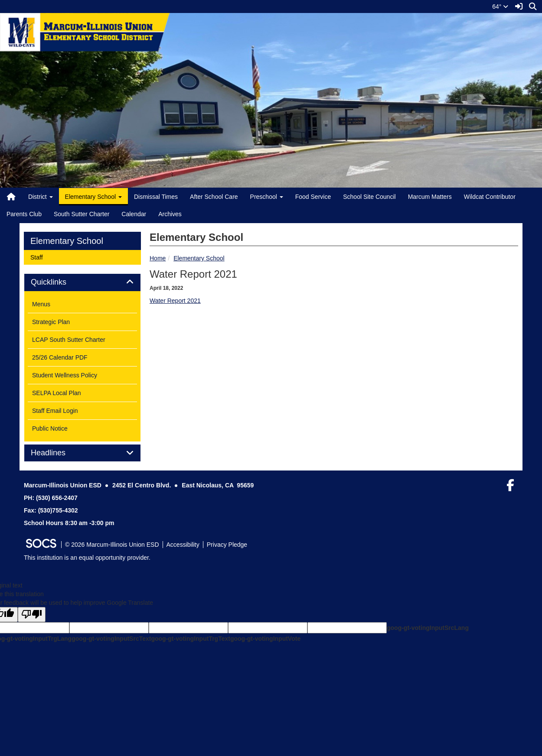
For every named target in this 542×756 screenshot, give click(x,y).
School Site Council (369, 197)
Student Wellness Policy (65, 375)
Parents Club (24, 214)
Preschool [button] (267, 197)
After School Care (214, 197)
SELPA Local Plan (57, 393)
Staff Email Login (55, 411)
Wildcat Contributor (490, 197)
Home (158, 258)
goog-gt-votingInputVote (265, 639)
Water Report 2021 (175, 301)
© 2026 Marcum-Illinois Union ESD (112, 545)
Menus (41, 304)
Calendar (134, 214)
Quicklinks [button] (58, 282)
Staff (42, 257)
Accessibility (183, 545)
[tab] (82, 282)
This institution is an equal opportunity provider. (87, 558)
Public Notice (50, 428)
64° (500, 6)
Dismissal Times (156, 197)
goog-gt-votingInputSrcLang (428, 628)
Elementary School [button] (93, 197)
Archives (170, 214)
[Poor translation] (32, 615)
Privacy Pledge (227, 545)
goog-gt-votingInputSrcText (111, 639)
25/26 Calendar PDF (60, 357)
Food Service (313, 197)
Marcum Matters (430, 197)
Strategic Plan (51, 322)
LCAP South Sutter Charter (69, 340)
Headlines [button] (58, 453)
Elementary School (199, 258)
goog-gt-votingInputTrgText (190, 639)
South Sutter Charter (82, 214)
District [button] (41, 197)
